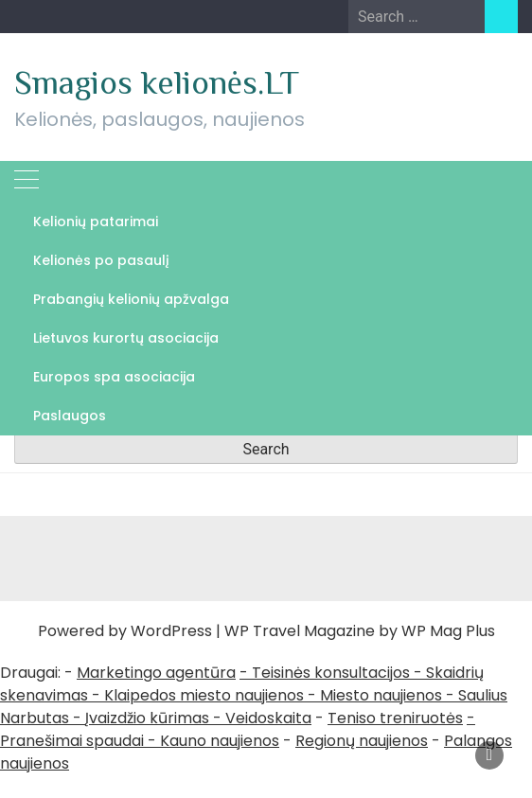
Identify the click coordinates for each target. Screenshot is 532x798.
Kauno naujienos (220, 741)
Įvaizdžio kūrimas (147, 718)
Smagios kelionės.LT (157, 82)
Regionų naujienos (362, 741)
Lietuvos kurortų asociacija (126, 338)
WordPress (171, 631)
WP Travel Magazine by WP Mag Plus (360, 631)
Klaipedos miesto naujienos (204, 695)
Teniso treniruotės (395, 718)
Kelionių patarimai (96, 222)
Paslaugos (70, 416)
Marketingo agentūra (156, 673)
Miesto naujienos (381, 695)
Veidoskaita (268, 718)
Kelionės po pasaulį (101, 260)
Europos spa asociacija (114, 377)
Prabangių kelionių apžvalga (131, 299)
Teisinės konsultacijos (331, 673)
